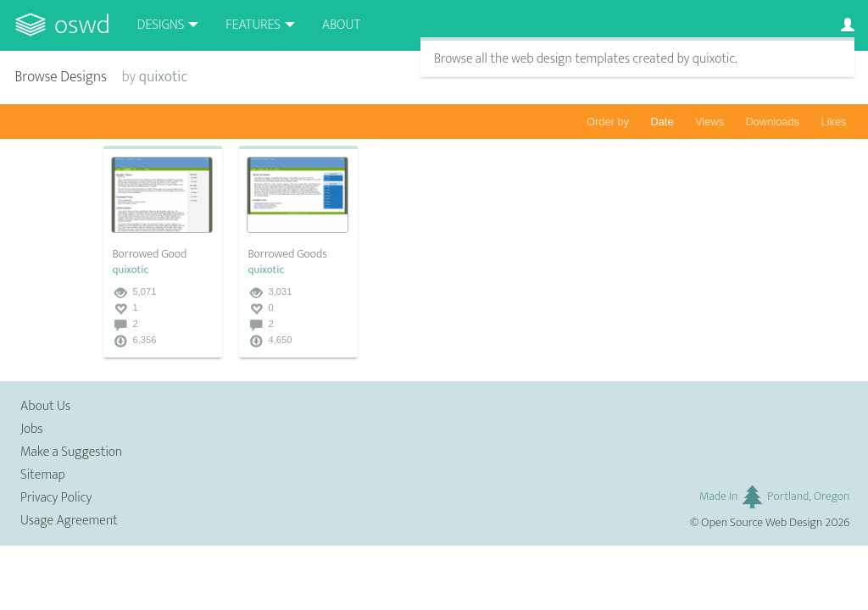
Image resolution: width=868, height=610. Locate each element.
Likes (834, 122)
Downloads (773, 122)
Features (253, 25)
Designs (161, 25)
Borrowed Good (149, 254)
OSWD (82, 25)
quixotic (130, 270)
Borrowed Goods (287, 254)
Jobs (32, 429)
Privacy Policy (56, 498)
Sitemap (43, 475)
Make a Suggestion (71, 452)
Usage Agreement (69, 521)
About (341, 25)
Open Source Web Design (762, 523)
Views (709, 122)
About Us (45, 406)
